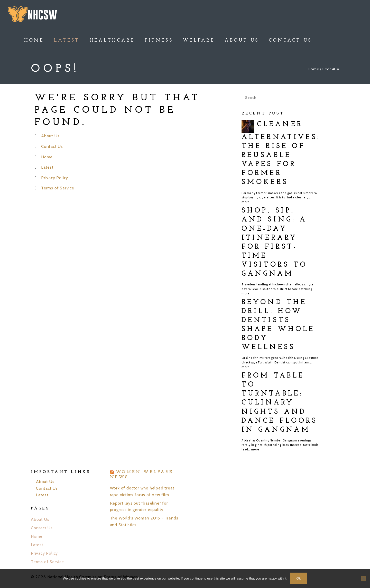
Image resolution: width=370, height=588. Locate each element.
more (246, 202)
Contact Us (52, 146)
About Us (50, 136)
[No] (364, 579)
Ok (298, 578)
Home (313, 69)
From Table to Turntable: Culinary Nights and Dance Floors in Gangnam (280, 403)
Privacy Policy (55, 178)
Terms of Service (58, 188)
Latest (47, 167)
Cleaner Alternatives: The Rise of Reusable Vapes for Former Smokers (281, 153)
